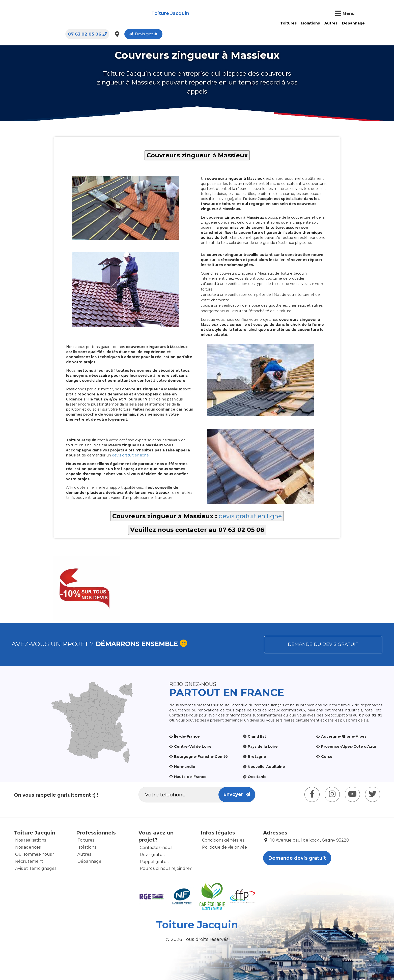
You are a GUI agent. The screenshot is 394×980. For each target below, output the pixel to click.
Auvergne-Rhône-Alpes (344, 736)
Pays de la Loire (263, 746)
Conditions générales (223, 840)
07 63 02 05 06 (299, 14)
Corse (327, 757)
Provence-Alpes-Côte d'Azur (349, 746)
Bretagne (257, 757)
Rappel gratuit (154, 862)
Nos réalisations (31, 840)
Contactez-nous (156, 847)
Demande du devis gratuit (323, 644)
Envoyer (237, 794)
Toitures (145, 13)
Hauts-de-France (190, 777)
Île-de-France (187, 736)
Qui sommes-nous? (35, 854)
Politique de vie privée (224, 847)
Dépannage (210, 13)
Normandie (185, 767)
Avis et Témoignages (36, 868)
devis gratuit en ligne (130, 455)
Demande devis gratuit (297, 858)
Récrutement (29, 861)
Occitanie (257, 777)
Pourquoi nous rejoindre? (166, 868)
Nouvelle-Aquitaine (266, 767)
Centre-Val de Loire (193, 746)
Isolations (167, 13)
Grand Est (257, 736)
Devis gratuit (355, 14)
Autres (187, 13)
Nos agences (28, 847)
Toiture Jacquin (46, 14)
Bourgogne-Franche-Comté (201, 757)
